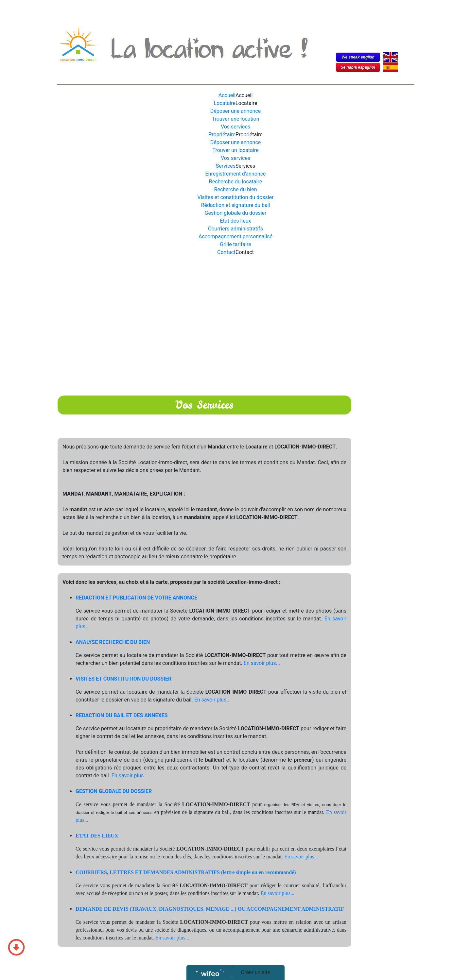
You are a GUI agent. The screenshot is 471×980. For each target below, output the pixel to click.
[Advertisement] (204, 315)
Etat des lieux (236, 221)
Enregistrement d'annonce (236, 174)
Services (226, 166)
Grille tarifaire (235, 244)
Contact (226, 252)
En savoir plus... (262, 663)
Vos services (235, 127)
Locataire (225, 103)
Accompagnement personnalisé (235, 237)
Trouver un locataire (236, 150)
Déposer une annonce (236, 111)
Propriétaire (222, 135)
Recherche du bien (236, 189)
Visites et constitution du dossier (236, 197)
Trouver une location (236, 119)
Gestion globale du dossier (236, 213)
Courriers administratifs (235, 229)
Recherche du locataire (235, 182)
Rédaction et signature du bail (236, 205)
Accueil (227, 95)
